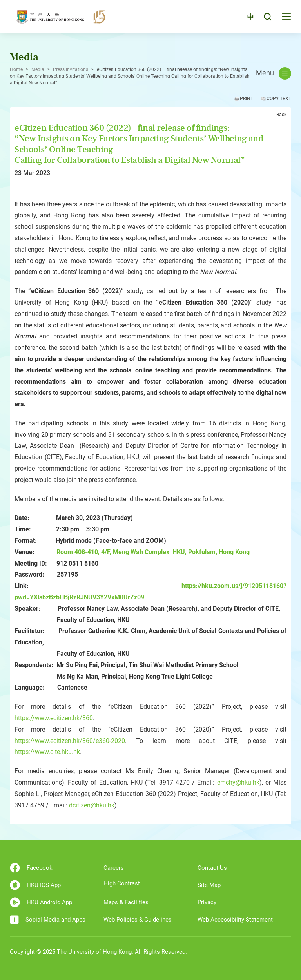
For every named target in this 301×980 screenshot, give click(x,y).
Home (16, 69)
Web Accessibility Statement (235, 920)
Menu (274, 73)
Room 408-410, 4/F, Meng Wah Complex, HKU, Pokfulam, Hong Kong (153, 552)
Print (247, 99)
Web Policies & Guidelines (138, 920)
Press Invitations (71, 69)
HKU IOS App (35, 885)
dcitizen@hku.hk (92, 805)
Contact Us (212, 868)
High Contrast (122, 883)
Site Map (209, 885)
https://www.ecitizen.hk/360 (54, 718)
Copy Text (279, 99)
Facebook (31, 868)
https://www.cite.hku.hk (47, 752)
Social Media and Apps (48, 920)
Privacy (207, 902)
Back (281, 115)
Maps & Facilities (126, 902)
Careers (114, 868)
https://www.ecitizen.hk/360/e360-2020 (70, 741)
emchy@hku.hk (238, 782)
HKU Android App (41, 902)
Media (38, 69)
